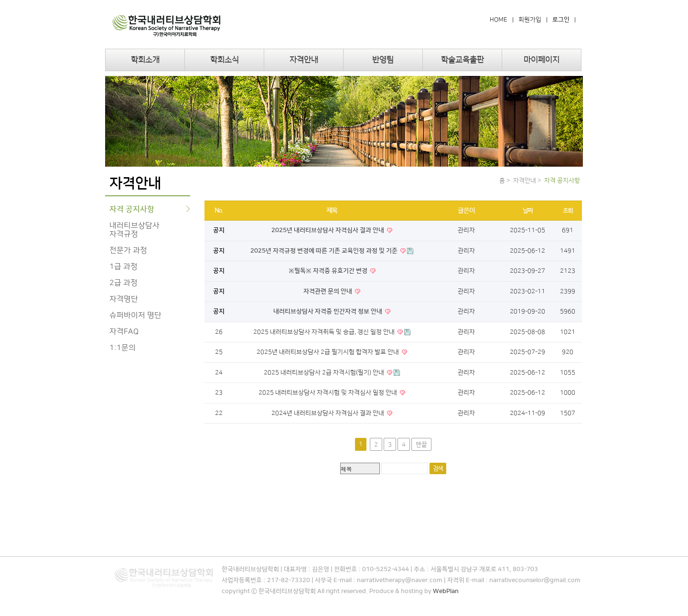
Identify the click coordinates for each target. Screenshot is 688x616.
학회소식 (225, 60)
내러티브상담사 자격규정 (134, 230)
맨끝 (421, 445)
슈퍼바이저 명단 (135, 315)
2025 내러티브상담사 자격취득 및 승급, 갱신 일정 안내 (325, 332)
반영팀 (383, 60)
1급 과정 (124, 266)
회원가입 (530, 20)
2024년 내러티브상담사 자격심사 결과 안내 (328, 413)
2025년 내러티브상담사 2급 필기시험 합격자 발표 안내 (328, 352)
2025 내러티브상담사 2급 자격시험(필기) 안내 (325, 372)
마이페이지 (542, 60)
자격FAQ (124, 331)
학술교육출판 (462, 60)
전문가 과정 (128, 250)
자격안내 (304, 60)
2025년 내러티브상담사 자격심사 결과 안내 (328, 230)
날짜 (528, 211)
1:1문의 (123, 348)
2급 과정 (124, 283)
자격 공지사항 (132, 209)
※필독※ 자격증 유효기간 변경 (329, 271)
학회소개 (145, 60)
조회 (568, 211)
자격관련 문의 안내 (328, 291)
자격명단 (124, 299)
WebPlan (446, 591)
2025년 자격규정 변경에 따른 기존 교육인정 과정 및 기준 (325, 251)
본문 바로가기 (0, 0)
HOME (499, 20)
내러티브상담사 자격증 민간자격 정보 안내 (328, 311)
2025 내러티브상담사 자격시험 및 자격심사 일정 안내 (328, 393)
